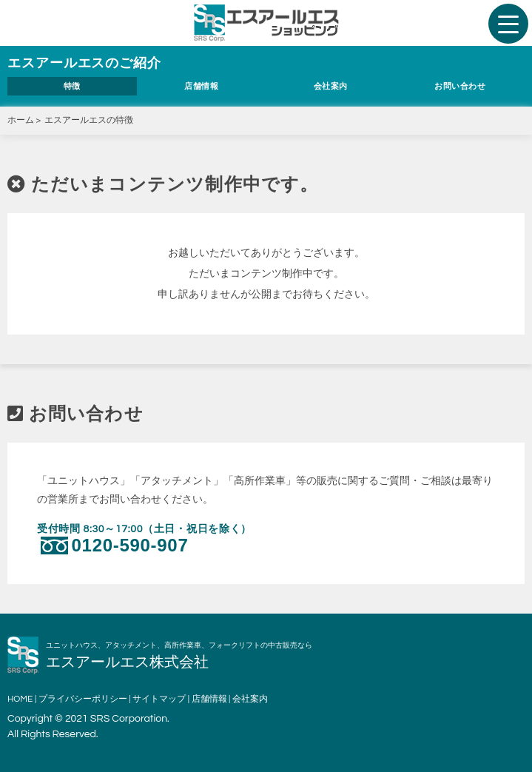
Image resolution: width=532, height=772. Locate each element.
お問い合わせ (460, 86)
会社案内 (331, 86)
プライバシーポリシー (83, 699)
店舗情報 (201, 86)
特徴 (72, 86)
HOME (20, 699)
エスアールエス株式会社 (127, 662)
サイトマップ (159, 699)
